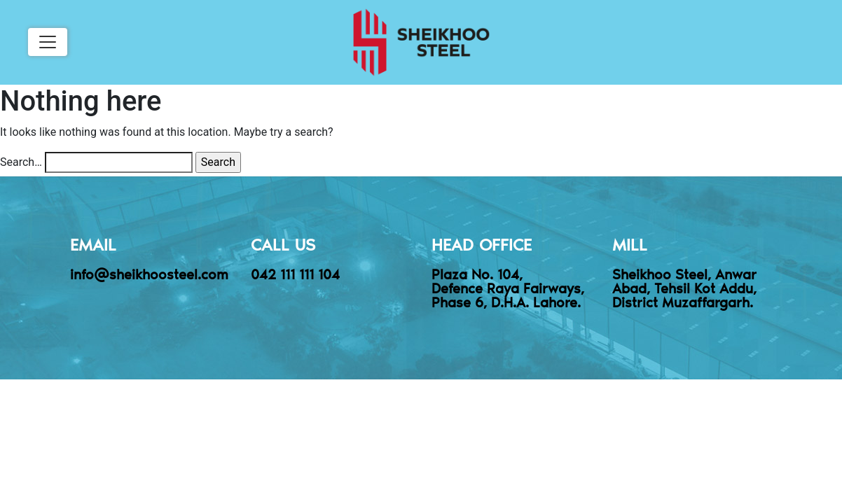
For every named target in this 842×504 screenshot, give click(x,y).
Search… (21, 162)
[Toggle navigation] (48, 42)
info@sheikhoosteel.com (149, 274)
